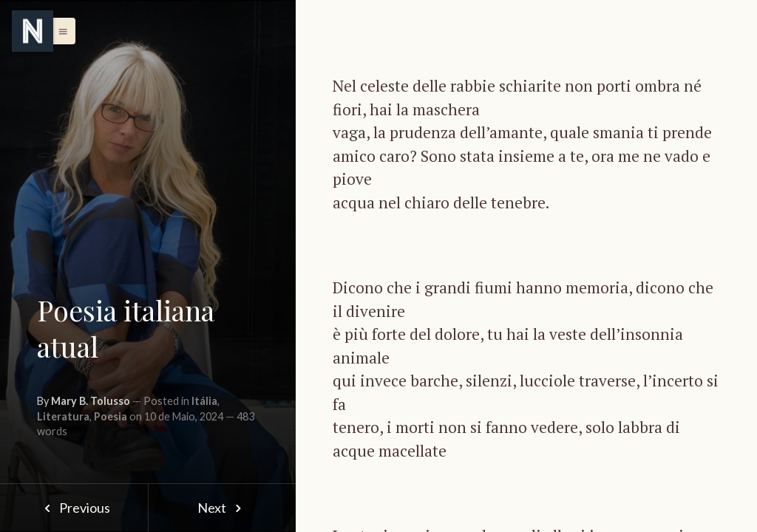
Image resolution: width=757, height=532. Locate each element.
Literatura (63, 416)
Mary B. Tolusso (91, 401)
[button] (59, 31)
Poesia (111, 416)
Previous (74, 508)
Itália (204, 401)
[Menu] (33, 31)
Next (222, 508)
